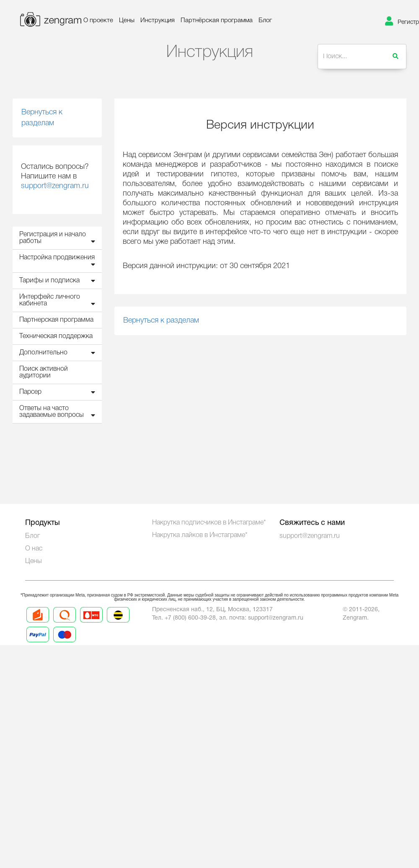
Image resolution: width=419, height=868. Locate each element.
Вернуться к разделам (42, 118)
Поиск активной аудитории (44, 372)
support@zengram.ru (55, 186)
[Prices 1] (38, 622)
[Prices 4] (118, 622)
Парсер (59, 392)
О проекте (98, 21)
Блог (265, 21)
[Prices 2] (65, 622)
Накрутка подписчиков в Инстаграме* (209, 523)
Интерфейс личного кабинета (59, 301)
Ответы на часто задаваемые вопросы (59, 412)
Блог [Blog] (32, 536)
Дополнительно (59, 353)
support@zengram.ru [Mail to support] (276, 618)
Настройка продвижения (59, 261)
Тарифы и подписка (59, 281)
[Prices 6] (65, 642)
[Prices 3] (91, 622)
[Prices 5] (38, 642)
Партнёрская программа (217, 21)
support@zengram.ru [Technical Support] (310, 536)
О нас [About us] (34, 549)
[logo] (40, 21)
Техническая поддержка (56, 336)
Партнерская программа (56, 320)
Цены (127, 21)
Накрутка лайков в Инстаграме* (200, 535)
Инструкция (158, 21)
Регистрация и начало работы (59, 238)
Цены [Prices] (34, 561)
